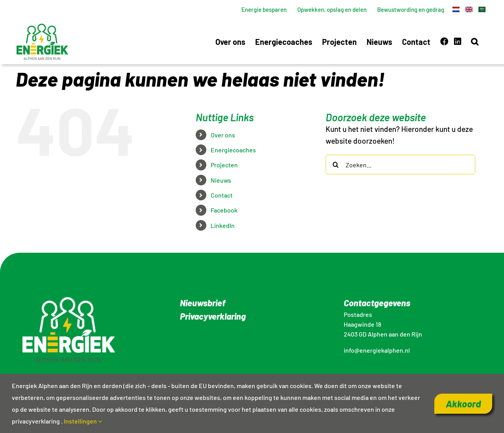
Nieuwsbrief (203, 303)
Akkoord (463, 404)
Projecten (224, 165)
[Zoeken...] (400, 165)
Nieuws (221, 180)
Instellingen (83, 421)
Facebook (224, 210)
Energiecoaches (233, 150)
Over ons (223, 135)
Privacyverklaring (213, 316)
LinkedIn (223, 225)
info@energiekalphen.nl (377, 350)
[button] (475, 42)
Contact (222, 195)
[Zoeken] (335, 165)
